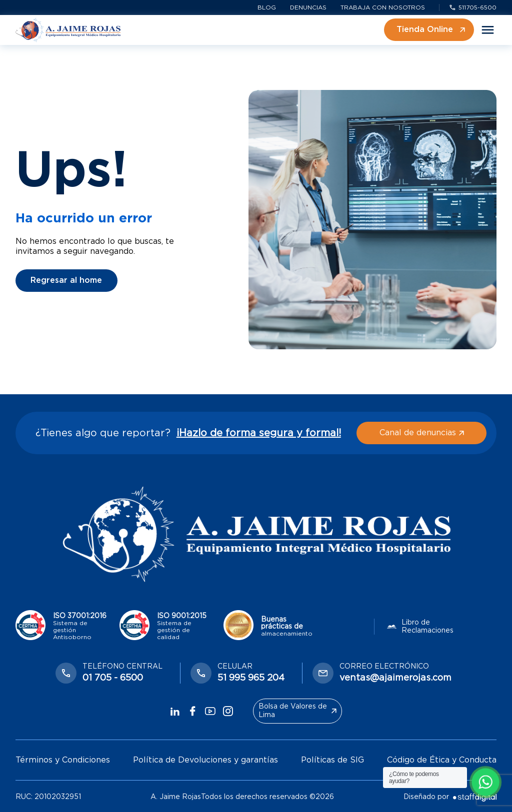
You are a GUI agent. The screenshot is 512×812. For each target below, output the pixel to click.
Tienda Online (431, 29)
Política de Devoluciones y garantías (205, 760)
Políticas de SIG (332, 760)
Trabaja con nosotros (383, 7)
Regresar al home (66, 280)
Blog (267, 7)
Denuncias (308, 7)
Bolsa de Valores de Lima (297, 711)
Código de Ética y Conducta (442, 760)
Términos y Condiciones (63, 760)
